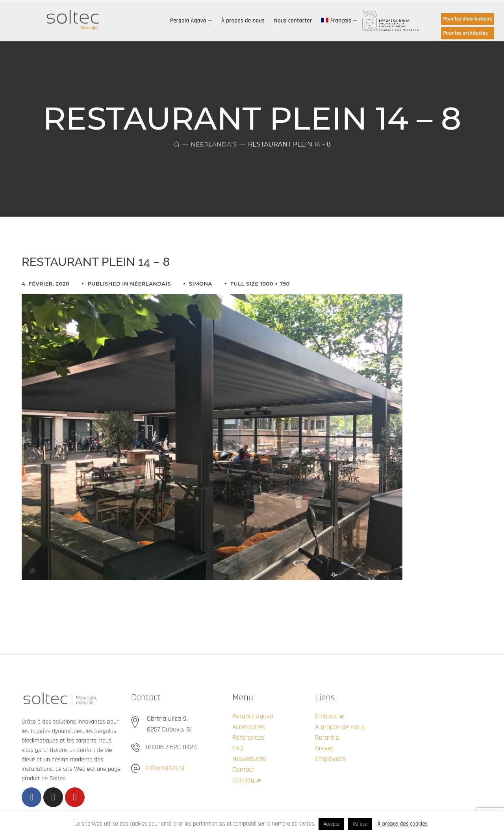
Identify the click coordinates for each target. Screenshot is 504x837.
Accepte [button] (331, 824)
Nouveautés (249, 759)
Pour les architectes (465, 33)
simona (201, 284)
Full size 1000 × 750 (260, 284)
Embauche (330, 716)
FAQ (238, 748)
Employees (330, 759)
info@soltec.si (165, 768)
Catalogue (247, 780)
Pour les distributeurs (468, 19)
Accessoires (249, 727)
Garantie (327, 738)
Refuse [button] (360, 824)
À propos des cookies (403, 824)
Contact (243, 769)
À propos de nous (340, 727)
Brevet (324, 748)
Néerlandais (214, 144)
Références (248, 738)
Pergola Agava (253, 716)
